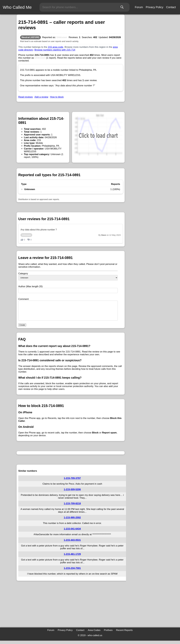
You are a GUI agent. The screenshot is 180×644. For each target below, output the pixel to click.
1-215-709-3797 (72, 482)
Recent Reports (124, 634)
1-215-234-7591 (72, 572)
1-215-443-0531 (72, 543)
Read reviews (26, 97)
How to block (57, 97)
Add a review (41, 97)
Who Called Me (17, 7)
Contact (171, 7)
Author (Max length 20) (30, 286)
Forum (139, 7)
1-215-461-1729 (72, 557)
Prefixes (108, 634)
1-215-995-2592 (72, 521)
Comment (23, 299)
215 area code (56, 47)
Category (23, 273)
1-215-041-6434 (72, 532)
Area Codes (94, 634)
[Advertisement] (71, 608)
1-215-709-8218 (72, 507)
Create (22, 328)
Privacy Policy (155, 7)
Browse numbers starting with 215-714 (55, 50)
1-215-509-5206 (72, 493)
